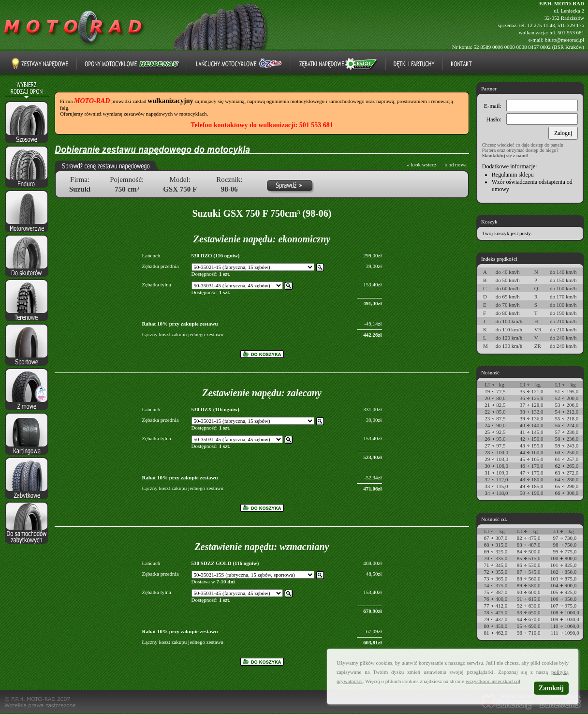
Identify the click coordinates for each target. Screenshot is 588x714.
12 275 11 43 (541, 25)
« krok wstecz (422, 164)
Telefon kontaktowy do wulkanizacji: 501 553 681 (262, 125)
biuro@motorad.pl (565, 40)
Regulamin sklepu (513, 175)
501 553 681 (571, 32)
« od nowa (456, 164)
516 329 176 (571, 25)
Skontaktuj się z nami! (505, 156)
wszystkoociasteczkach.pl (493, 681)
